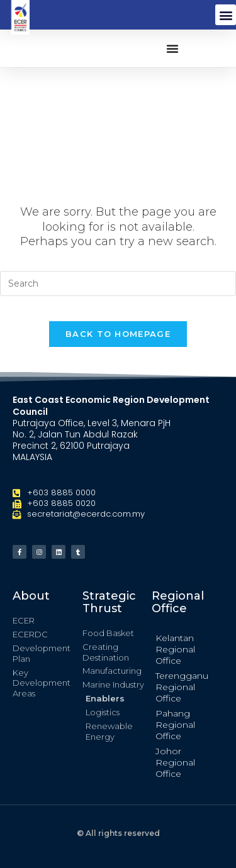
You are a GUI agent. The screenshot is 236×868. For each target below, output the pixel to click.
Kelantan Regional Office (175, 649)
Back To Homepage (118, 334)
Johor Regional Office (175, 762)
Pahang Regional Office (175, 725)
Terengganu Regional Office (182, 687)
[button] (226, 15)
